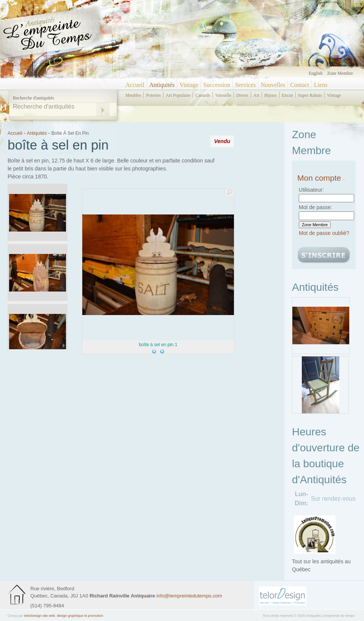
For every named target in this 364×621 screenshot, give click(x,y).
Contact (300, 85)
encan (287, 95)
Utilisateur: (311, 190)
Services (245, 85)
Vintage (189, 85)
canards (203, 95)
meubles (133, 95)
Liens (321, 85)
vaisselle (223, 95)
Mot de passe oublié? (324, 233)
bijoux (271, 95)
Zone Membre (340, 73)
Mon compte (322, 178)
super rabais (310, 95)
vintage (334, 95)
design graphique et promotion (80, 616)
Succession (217, 85)
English (316, 73)
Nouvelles (273, 85)
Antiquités (162, 85)
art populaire (178, 95)
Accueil (135, 85)
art (256, 95)
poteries (153, 95)
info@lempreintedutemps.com (189, 596)
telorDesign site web (40, 616)
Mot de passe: (315, 207)
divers (242, 95)
